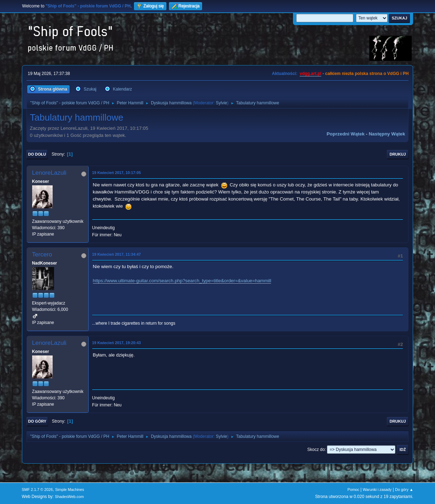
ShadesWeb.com (69, 497)
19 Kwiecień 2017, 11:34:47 (117, 254)
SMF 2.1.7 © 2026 (37, 489)
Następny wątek (387, 134)
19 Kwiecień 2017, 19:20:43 (117, 343)
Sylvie (222, 103)
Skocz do (316, 450)
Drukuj (398, 154)
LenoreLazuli (49, 173)
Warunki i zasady (377, 489)
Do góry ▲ (404, 489)
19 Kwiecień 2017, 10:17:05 (117, 173)
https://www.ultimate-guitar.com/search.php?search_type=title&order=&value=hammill (182, 281)
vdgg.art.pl (310, 74)
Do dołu (37, 154)
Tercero (42, 254)
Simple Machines (70, 489)
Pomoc (353, 489)
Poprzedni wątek (345, 134)
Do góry (37, 421)
